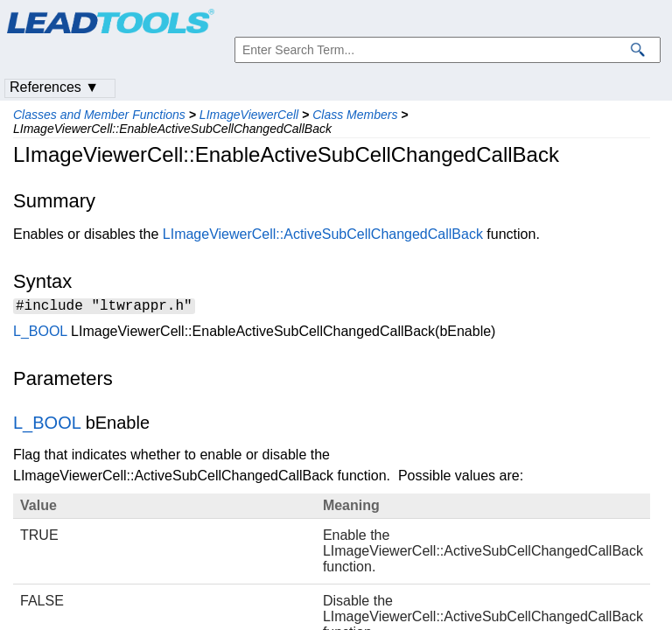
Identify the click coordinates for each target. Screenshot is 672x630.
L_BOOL (40, 334)
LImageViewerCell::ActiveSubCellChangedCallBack (323, 234)
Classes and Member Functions (99, 115)
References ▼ (54, 87)
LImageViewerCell (249, 115)
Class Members (355, 115)
